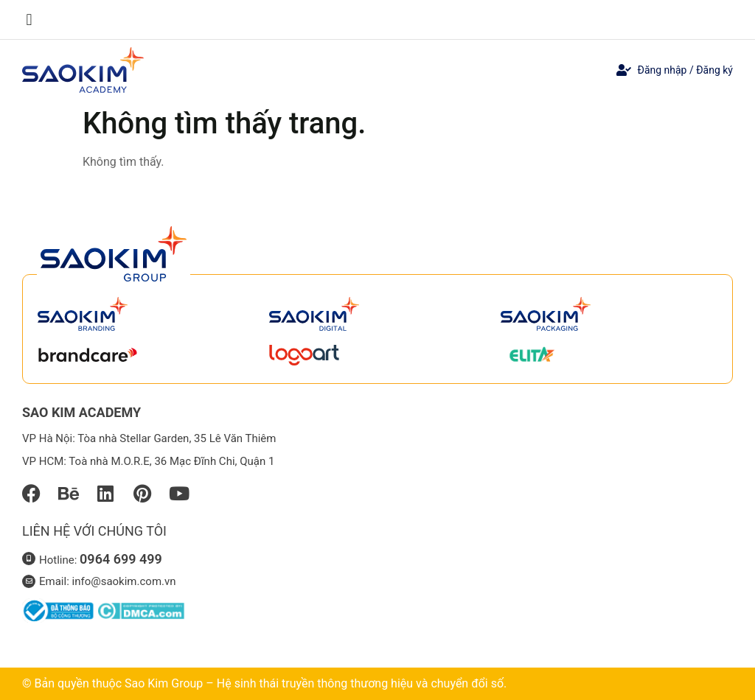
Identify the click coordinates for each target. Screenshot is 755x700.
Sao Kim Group (164, 683)
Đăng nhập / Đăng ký (685, 70)
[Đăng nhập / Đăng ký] (624, 70)
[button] (29, 20)
